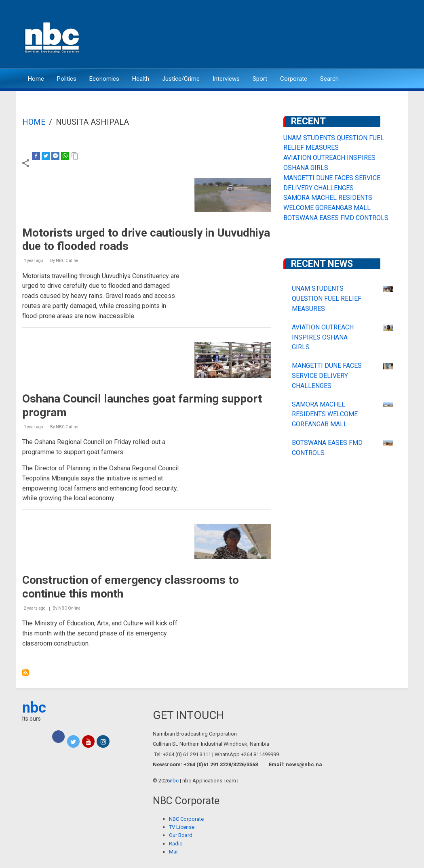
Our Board (181, 835)
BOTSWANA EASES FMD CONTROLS (336, 218)
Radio (176, 844)
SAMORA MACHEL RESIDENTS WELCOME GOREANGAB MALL (325, 414)
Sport (260, 79)
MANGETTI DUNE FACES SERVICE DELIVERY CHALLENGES (327, 376)
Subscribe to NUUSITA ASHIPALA (25, 673)
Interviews (226, 79)
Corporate (294, 79)
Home (36, 79)
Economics (104, 79)
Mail (174, 852)
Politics (67, 79)
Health (141, 79)
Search (329, 79)
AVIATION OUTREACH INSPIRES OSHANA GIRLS (323, 337)
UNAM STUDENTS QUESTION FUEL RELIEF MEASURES (327, 299)
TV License (182, 827)
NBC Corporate (186, 819)
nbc (34, 708)
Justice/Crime (181, 79)
